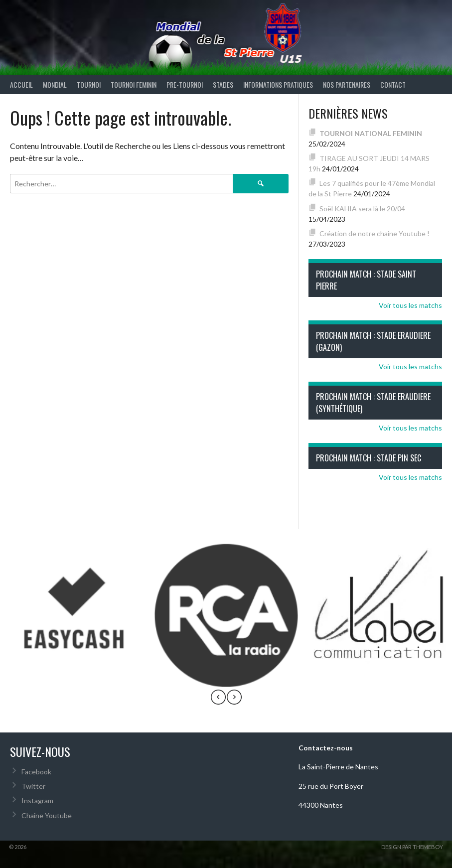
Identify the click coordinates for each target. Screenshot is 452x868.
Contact (393, 84)
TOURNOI (89, 84)
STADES (223, 84)
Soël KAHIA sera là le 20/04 (362, 209)
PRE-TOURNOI (185, 84)
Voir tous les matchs (410, 305)
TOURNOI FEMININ (134, 84)
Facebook (36, 772)
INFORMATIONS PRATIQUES (278, 84)
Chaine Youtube (47, 815)
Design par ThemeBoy (412, 847)
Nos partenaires (347, 84)
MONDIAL (55, 84)
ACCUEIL (21, 84)
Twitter (33, 786)
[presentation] (218, 699)
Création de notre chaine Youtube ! (375, 233)
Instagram (37, 800)
